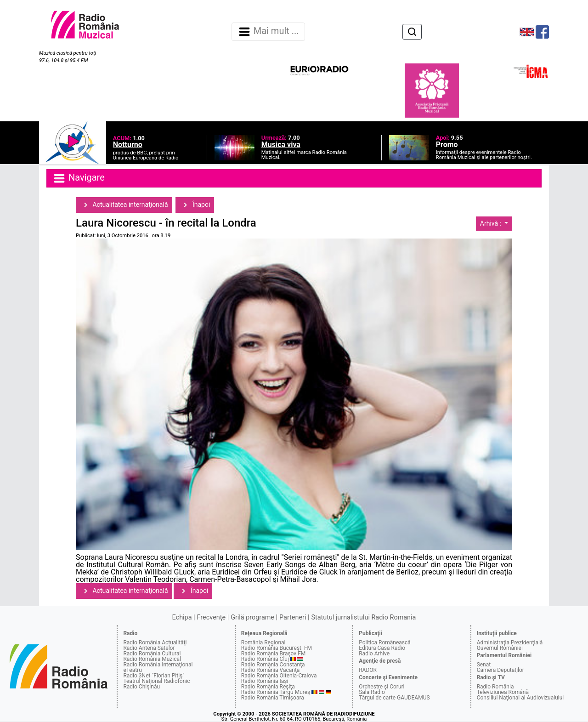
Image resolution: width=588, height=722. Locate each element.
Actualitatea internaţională (124, 205)
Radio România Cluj (265, 659)
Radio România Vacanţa (271, 670)
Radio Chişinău (141, 687)
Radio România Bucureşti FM (277, 648)
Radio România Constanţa (273, 665)
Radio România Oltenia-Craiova (279, 676)
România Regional (263, 642)
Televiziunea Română (503, 692)
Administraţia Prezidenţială (510, 642)
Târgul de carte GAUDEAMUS (394, 698)
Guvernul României (500, 648)
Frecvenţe (211, 617)
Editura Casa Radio (382, 648)
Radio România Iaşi (265, 681)
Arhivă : (492, 223)
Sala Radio (372, 692)
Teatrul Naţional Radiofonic (156, 681)
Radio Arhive (374, 654)
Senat (484, 665)
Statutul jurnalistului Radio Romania (363, 617)
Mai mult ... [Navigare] (268, 32)
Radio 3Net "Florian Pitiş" (154, 676)
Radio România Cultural (152, 654)
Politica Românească (385, 642)
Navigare (79, 178)
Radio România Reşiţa (268, 687)
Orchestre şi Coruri (382, 687)
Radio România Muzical (152, 659)
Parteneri (293, 617)
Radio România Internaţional (158, 665)
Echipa (182, 617)
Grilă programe (252, 617)
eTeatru (132, 670)
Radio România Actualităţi (155, 642)
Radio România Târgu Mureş (276, 692)
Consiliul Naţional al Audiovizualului (520, 698)
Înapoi (195, 205)
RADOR (368, 670)
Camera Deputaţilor (500, 670)
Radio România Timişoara (273, 698)
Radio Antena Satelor (149, 648)
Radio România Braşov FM (273, 654)
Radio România (495, 687)
